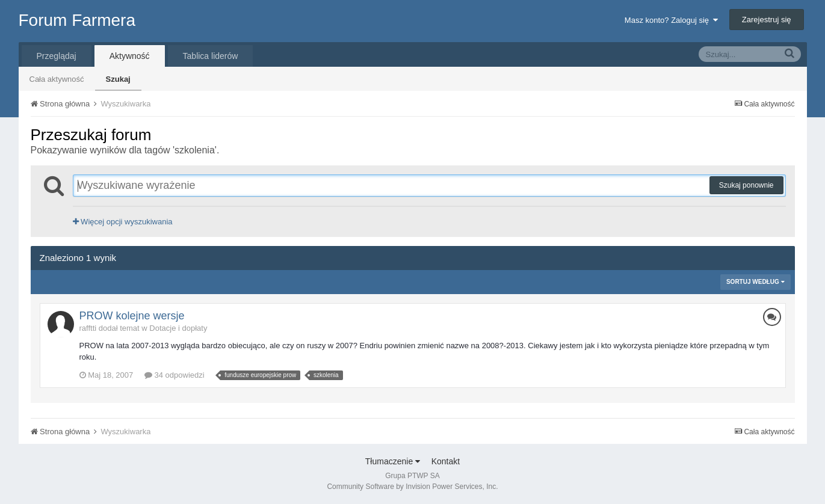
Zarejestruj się (767, 20)
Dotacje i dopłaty (178, 328)
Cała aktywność (57, 79)
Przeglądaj (57, 56)
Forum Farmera (77, 20)
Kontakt (446, 461)
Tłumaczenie (393, 461)
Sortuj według (755, 282)
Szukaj (118, 79)
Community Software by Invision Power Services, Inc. (412, 487)
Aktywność (130, 56)
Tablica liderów (211, 56)
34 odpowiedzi (175, 375)
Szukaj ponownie (746, 185)
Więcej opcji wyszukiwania (123, 222)
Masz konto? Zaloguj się (671, 20)
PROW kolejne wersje (132, 316)
